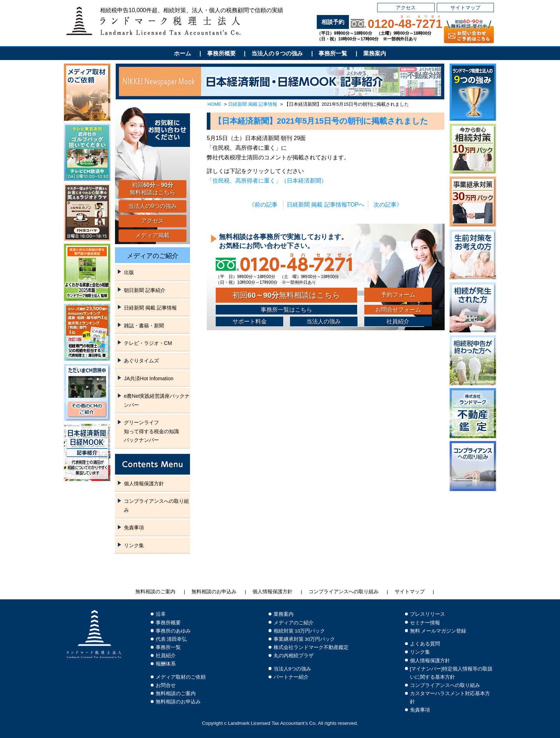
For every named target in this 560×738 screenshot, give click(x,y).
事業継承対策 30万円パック (304, 639)
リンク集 (134, 545)
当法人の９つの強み (277, 53)
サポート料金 (250, 321)
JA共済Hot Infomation (149, 378)
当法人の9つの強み (153, 206)
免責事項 (134, 528)
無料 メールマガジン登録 (438, 631)
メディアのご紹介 (152, 256)
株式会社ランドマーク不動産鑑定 (311, 647)
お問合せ (166, 685)
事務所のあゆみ (173, 631)
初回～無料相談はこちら (152, 189)
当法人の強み (324, 321)
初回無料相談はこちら (286, 295)
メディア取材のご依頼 (181, 677)
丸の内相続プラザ (294, 656)
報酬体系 (166, 664)
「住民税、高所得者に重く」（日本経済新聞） (267, 181)
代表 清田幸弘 (171, 639)
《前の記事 (263, 205)
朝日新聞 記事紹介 (145, 290)
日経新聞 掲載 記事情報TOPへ (326, 205)
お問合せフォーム (398, 310)
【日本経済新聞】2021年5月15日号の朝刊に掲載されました (321, 121)
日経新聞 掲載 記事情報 (253, 104)
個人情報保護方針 (144, 484)
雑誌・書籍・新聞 (144, 326)
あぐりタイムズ (141, 361)
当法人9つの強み (292, 669)
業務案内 (375, 53)
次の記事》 (388, 205)
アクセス (406, 8)
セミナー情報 (425, 623)
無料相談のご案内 (155, 592)
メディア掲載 (152, 235)
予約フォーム (398, 295)
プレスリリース (427, 614)
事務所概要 (221, 53)
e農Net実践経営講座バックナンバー (157, 400)
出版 (129, 272)
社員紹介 (398, 321)
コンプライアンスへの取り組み (156, 505)
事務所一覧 (333, 53)
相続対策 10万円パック (299, 631)
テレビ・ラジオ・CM (148, 343)
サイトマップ (465, 8)
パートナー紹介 (291, 677)
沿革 (161, 614)
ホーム (182, 53)
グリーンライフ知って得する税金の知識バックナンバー (151, 431)
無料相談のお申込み (214, 592)
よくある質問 (425, 644)
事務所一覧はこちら (286, 310)
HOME (214, 104)
